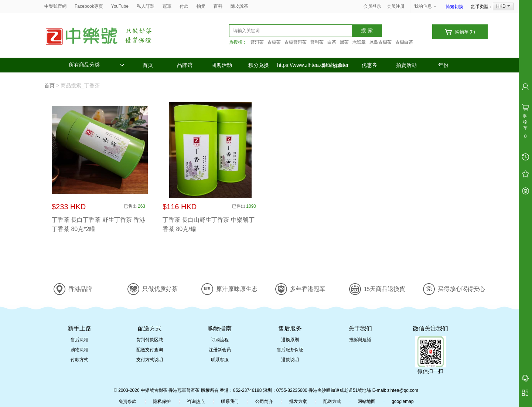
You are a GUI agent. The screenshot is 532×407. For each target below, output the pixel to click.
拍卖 (201, 6)
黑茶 (344, 42)
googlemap (403, 401)
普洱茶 (257, 42)
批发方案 (298, 401)
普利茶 (317, 42)
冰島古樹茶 (381, 42)
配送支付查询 (150, 350)
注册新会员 (220, 350)
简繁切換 (454, 7)
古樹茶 (274, 42)
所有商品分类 (96, 65)
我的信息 (426, 6)
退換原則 (290, 340)
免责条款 (127, 401)
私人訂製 (146, 6)
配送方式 (332, 401)
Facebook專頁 (89, 6)
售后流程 (79, 340)
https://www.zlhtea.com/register (296, 65)
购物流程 (79, 350)
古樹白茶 (404, 42)
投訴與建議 (360, 340)
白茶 (332, 42)
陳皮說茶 (239, 6)
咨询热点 (196, 401)
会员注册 (396, 6)
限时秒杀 (332, 65)
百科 (218, 6)
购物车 (460, 32)
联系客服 (220, 360)
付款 (184, 6)
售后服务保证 (290, 350)
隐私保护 (162, 401)
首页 (148, 65)
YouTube (120, 6)
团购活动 (222, 65)
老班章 (359, 42)
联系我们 (230, 401)
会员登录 (372, 6)
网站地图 (366, 401)
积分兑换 (259, 65)
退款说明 (290, 360)
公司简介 (264, 401)
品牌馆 (185, 65)
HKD (503, 6)
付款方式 (79, 360)
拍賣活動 (406, 65)
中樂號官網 (55, 6)
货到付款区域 (150, 340)
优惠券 (369, 65)
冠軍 (167, 6)
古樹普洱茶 (296, 42)
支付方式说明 (150, 360)
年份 (443, 65)
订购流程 (220, 340)
